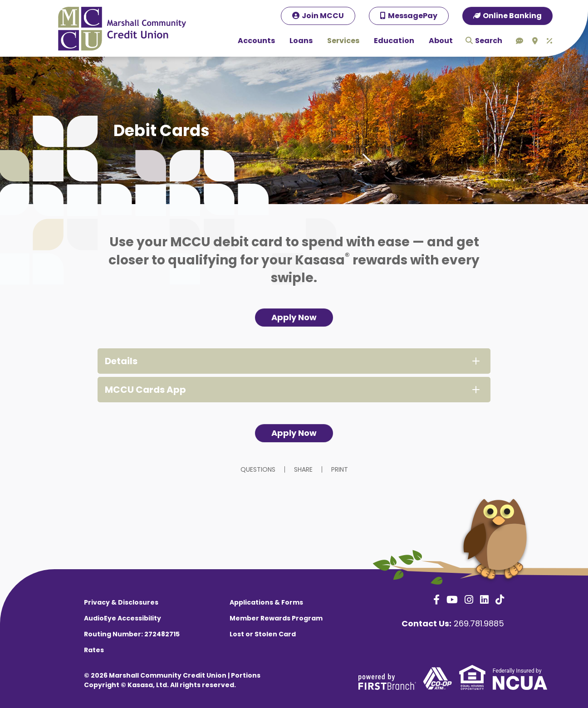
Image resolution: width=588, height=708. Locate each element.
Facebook (436, 600)
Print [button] (340, 469)
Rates (94, 650)
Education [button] (394, 41)
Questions (258, 469)
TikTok (500, 600)
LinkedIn (484, 600)
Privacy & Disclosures (121, 602)
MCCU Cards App (145, 390)
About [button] (441, 41)
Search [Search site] (489, 41)
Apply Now (294, 317)
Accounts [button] (256, 41)
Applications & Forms (266, 602)
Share (303, 469)
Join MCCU (323, 16)
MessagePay (413, 16)
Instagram (469, 600)
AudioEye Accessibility (122, 618)
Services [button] (343, 41)
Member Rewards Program (276, 618)
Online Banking (512, 16)
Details (121, 361)
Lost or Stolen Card (263, 634)
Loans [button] (301, 41)
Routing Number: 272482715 (132, 634)
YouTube (452, 600)
